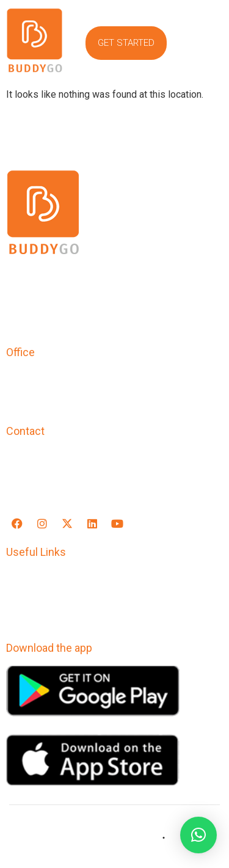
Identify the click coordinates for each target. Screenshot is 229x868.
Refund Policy (40, 612)
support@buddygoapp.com (72, 483)
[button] (206, 43)
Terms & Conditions (54, 595)
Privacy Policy (40, 578)
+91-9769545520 (48, 457)
